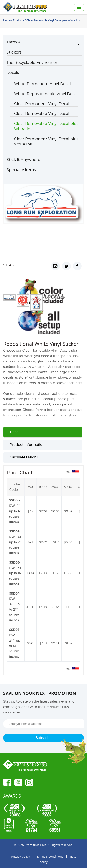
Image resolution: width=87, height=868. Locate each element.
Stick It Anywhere (23, 160)
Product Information (27, 445)
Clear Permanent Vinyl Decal (42, 104)
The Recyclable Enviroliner (32, 62)
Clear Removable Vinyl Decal (42, 113)
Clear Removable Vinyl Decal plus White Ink (46, 126)
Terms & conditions (50, 856)
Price (14, 432)
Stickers (14, 52)
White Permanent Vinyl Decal (42, 84)
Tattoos (13, 42)
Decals (13, 72)
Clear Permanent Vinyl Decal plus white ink (46, 142)
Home (7, 20)
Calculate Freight (24, 457)
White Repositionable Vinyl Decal (46, 94)
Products (19, 20)
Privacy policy (21, 856)
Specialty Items (21, 170)
